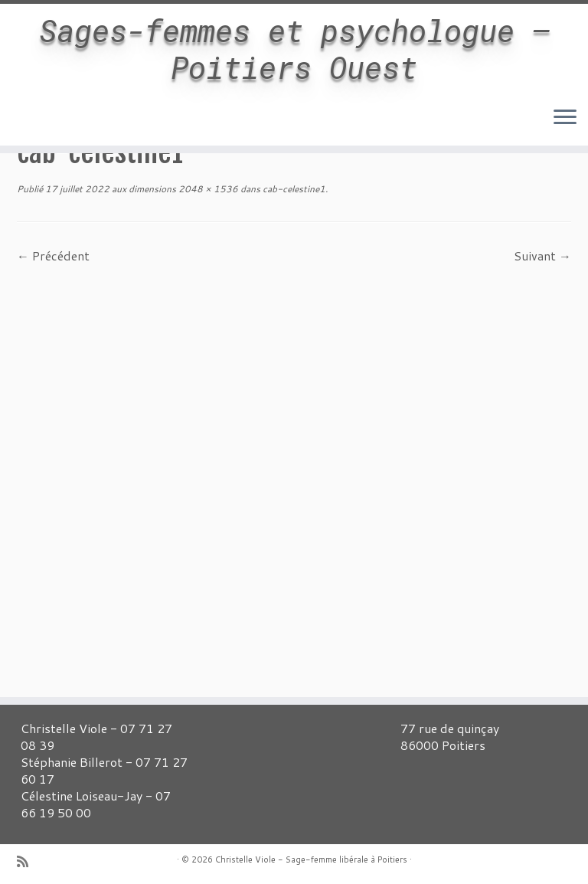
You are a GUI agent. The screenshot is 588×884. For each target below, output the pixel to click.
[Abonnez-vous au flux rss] (28, 861)
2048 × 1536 (207, 189)
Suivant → (542, 255)
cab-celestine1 (293, 189)
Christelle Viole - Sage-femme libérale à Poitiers (311, 859)
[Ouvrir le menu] (565, 118)
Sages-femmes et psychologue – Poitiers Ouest (294, 49)
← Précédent (53, 255)
